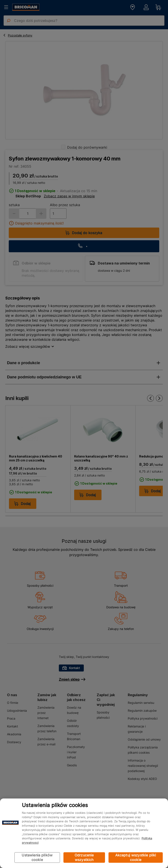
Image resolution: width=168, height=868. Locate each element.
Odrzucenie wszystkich (84, 857)
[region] (84, 833)
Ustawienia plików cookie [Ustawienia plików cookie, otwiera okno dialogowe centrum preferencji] (37, 857)
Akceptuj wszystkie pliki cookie (136, 857)
